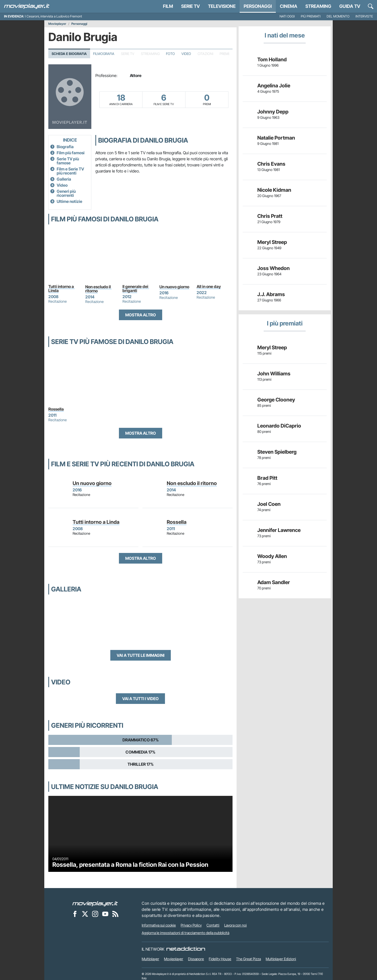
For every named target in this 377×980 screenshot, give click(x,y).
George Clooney (276, 400)
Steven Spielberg (277, 452)
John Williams (274, 374)
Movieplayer (57, 24)
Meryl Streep (272, 242)
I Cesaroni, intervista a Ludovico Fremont (54, 16)
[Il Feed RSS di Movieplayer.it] (115, 914)
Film (168, 6)
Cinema (289, 6)
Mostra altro (141, 315)
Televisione (222, 6)
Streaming (318, 6)
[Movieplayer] (95, 903)
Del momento (338, 16)
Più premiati (311, 16)
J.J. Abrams (271, 294)
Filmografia (104, 54)
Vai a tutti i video (140, 699)
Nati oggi (287, 16)
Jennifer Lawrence (279, 530)
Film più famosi (71, 153)
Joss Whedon (274, 268)
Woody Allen (272, 556)
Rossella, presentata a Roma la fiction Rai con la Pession (130, 865)
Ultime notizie (69, 201)
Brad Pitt (267, 478)
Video (186, 54)
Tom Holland (272, 60)
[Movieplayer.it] (27, 6)
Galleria (64, 179)
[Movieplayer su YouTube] (105, 914)
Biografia (65, 147)
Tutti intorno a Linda (61, 289)
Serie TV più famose (68, 161)
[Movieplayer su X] (85, 914)
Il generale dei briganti (136, 289)
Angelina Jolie (274, 86)
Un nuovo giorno (174, 287)
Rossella (56, 409)
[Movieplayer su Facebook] (75, 914)
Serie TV (191, 6)
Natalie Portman (276, 138)
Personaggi (79, 24)
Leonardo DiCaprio (279, 426)
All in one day (209, 286)
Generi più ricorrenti (66, 193)
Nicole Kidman (274, 190)
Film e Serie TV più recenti (70, 171)
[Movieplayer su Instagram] (95, 914)
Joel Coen (269, 504)
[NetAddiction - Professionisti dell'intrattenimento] (186, 949)
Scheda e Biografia (69, 54)
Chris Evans (271, 164)
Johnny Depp (273, 112)
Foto (170, 54)
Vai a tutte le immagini (141, 655)
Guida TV (350, 6)
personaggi (258, 6)
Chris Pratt (270, 216)
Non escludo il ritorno (98, 289)
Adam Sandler (274, 582)
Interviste (364, 16)
